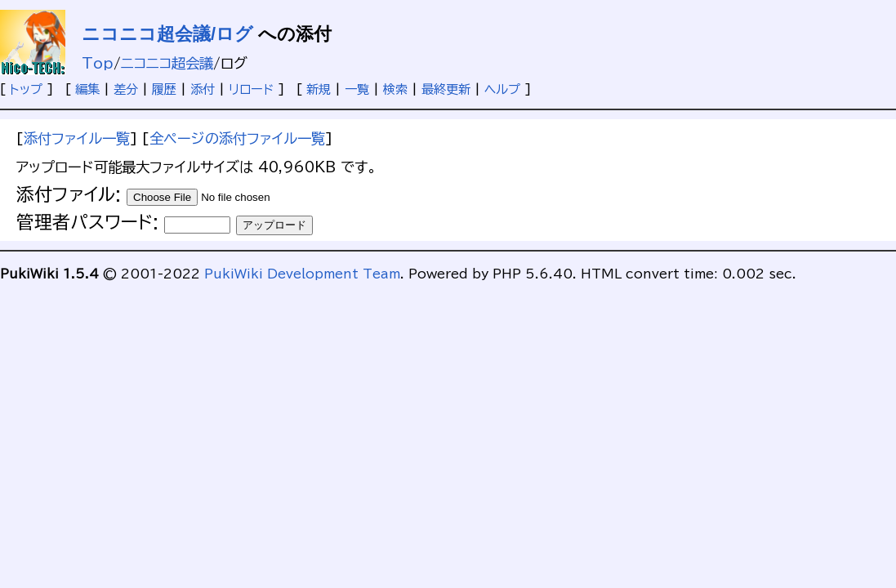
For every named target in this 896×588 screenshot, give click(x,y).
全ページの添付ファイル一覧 (237, 138)
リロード (251, 89)
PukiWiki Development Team (302, 274)
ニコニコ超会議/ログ (167, 34)
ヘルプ (502, 89)
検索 (395, 89)
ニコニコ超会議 (167, 63)
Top (98, 63)
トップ (26, 89)
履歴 (164, 89)
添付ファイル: (69, 194)
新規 (319, 89)
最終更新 (446, 89)
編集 (87, 89)
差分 (126, 89)
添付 (203, 89)
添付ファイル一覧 (77, 138)
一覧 (357, 89)
